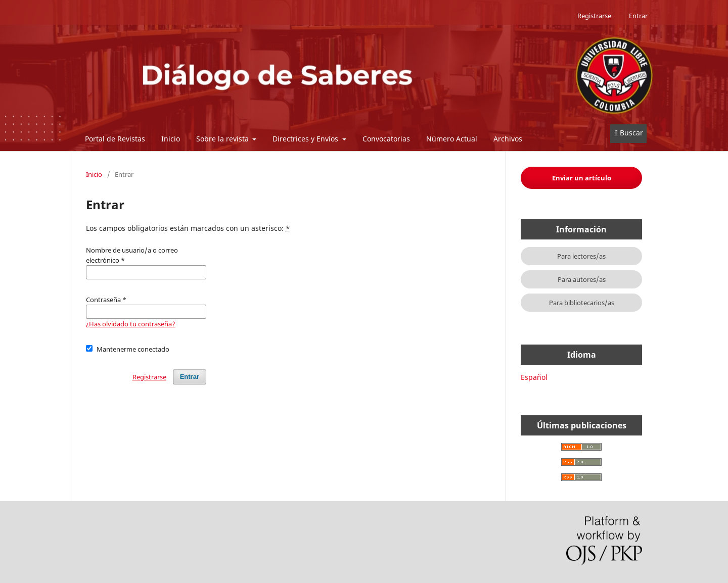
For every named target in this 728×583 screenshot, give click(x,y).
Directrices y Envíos (306, 139)
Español (534, 377)
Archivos (508, 139)
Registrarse (594, 16)
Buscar (628, 133)
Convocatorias (386, 139)
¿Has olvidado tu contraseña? (131, 324)
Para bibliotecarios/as (582, 303)
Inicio (171, 139)
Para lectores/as (581, 256)
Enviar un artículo (582, 178)
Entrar (638, 16)
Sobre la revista (223, 139)
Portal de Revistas (115, 139)
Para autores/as (582, 279)
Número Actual (452, 139)
